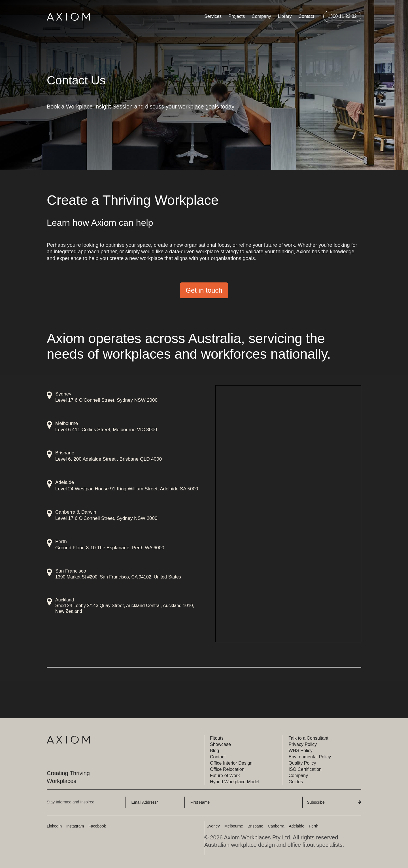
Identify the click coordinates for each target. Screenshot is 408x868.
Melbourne (234, 826)
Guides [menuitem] (296, 782)
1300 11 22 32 (342, 16)
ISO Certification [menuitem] (305, 769)
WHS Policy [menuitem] (301, 751)
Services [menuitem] (213, 16)
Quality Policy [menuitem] (302, 763)
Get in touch (204, 290)
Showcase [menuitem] (220, 744)
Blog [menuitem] (214, 751)
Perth (314, 826)
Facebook (97, 826)
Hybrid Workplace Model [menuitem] (235, 782)
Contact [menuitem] (306, 16)
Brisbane (255, 826)
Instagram (75, 826)
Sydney (213, 826)
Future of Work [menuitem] (225, 776)
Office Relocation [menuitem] (227, 769)
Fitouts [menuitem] (217, 738)
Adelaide (297, 826)
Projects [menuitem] (237, 16)
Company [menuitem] (261, 16)
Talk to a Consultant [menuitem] (309, 738)
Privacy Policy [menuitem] (303, 744)
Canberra (276, 826)
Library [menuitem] (285, 16)
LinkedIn (54, 826)
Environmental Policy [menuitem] (310, 757)
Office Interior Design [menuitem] (231, 763)
